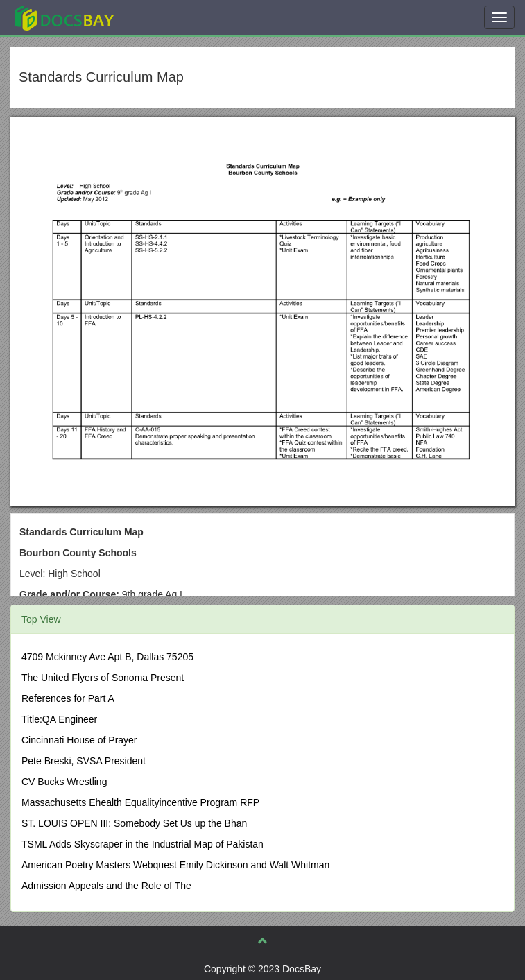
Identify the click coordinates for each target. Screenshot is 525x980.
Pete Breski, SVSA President (84, 761)
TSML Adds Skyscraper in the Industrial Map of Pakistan (143, 844)
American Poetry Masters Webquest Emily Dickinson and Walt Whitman (175, 865)
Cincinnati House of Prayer (79, 740)
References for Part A (68, 698)
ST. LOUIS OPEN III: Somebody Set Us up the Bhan (134, 823)
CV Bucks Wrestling (64, 782)
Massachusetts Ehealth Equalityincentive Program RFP (140, 802)
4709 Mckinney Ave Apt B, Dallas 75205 (107, 657)
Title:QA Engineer (59, 719)
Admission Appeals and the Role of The (106, 886)
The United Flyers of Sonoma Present (103, 678)
